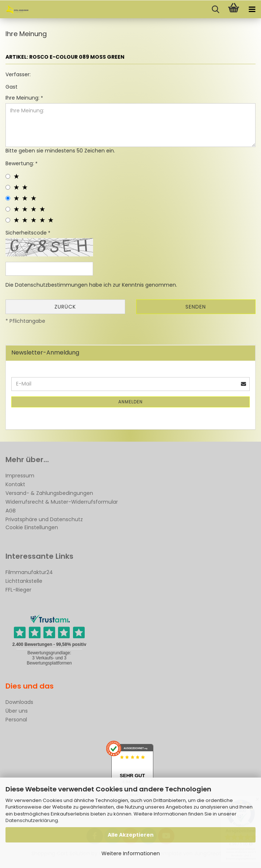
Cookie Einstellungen (32, 527)
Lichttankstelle (24, 581)
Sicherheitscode (27, 233)
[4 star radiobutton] (8, 209)
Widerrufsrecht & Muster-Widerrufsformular (62, 502)
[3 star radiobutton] (8, 198)
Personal (16, 720)
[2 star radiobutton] (8, 187)
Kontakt (15, 484)
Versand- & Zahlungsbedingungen (49, 493)
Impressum (20, 476)
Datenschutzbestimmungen (51, 285)
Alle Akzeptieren (131, 835)
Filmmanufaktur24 (29, 572)
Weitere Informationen (131, 853)
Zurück (65, 307)
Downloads (19, 702)
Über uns (17, 711)
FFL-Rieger (18, 590)
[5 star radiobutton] (8, 220)
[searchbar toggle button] (215, 9)
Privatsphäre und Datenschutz (44, 519)
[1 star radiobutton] (8, 176)
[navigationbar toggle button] (252, 9)
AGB (11, 511)
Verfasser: (18, 74)
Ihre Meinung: (23, 98)
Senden (196, 307)
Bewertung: (20, 163)
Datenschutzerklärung (32, 820)
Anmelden (130, 402)
